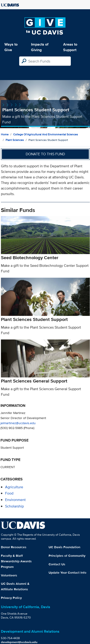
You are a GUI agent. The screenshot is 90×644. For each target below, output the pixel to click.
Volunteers (9, 575)
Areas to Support (70, 47)
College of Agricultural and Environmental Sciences (46, 134)
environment (15, 500)
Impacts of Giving (40, 47)
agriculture (14, 487)
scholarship (14, 506)
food (9, 493)
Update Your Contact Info (67, 572)
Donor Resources (14, 547)
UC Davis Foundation (64, 547)
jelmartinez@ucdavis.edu (18, 423)
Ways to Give (11, 47)
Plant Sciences (15, 140)
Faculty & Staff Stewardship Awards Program (16, 561)
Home (5, 134)
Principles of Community (67, 556)
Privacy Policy (11, 598)
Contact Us (57, 564)
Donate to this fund (45, 154)
